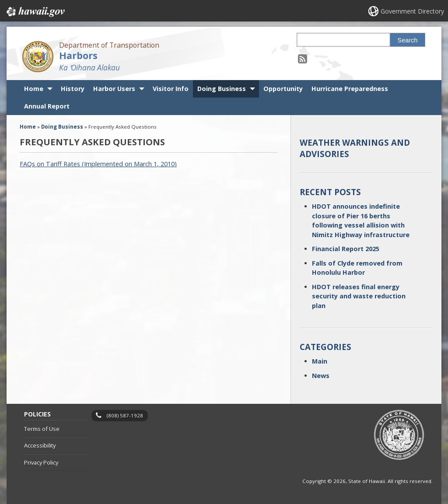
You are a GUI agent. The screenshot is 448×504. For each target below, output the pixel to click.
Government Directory (412, 11)
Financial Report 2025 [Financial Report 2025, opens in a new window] (346, 249)
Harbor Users (114, 89)
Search (408, 40)
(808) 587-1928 (125, 415)
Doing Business (222, 89)
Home (34, 89)
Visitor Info (171, 89)
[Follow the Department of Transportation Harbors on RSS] (303, 58)
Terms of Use (42, 429)
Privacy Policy (41, 462)
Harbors (78, 55)
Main (320, 361)
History (73, 89)
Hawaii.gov (35, 12)
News (321, 376)
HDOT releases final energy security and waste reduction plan (359, 296)
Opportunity (283, 89)
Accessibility (40, 445)
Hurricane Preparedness (350, 89)
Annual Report (47, 106)
